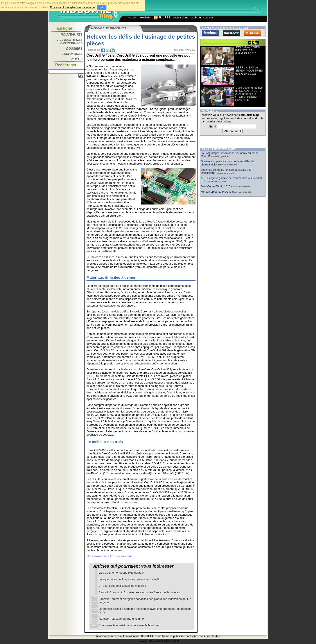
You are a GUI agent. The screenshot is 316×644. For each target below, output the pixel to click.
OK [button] (102, 7)
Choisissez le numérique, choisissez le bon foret (129, 625)
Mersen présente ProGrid (216, 192)
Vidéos (77, 59)
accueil (132, 17)
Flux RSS (162, 17)
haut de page (105, 636)
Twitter (232, 33)
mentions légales (209, 636)
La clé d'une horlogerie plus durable (121, 573)
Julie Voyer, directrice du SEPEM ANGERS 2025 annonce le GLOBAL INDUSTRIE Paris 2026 (249, 94)
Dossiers (74, 48)
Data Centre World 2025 (216, 187)
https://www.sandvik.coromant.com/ (109, 556)
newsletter (145, 17)
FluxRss (253, 33)
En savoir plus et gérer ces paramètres (73, 7)
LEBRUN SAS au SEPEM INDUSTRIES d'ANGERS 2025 (249, 71)
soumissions (180, 17)
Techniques (72, 54)
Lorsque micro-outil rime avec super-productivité (129, 579)
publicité (196, 17)
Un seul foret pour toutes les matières (122, 586)
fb (103, 50)
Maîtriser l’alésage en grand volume (121, 619)
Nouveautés (72, 34)
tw (108, 50)
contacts (208, 17)
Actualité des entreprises (70, 41)
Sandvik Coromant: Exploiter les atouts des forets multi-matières (139, 592)
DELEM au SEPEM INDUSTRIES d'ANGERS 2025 (248, 50)
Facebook (210, 33)
